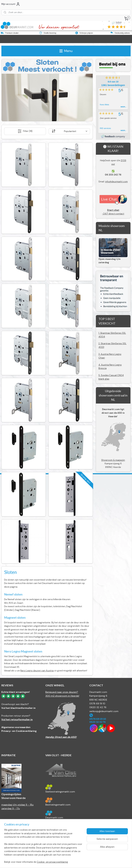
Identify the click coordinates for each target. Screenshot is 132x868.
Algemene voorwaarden (16, 727)
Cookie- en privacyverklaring (52, 862)
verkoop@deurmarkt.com (104, 711)
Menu (66, 51)
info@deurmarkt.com (116, 182)
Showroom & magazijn (113, 460)
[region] (43, 848)
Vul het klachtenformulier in (18, 708)
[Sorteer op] (69, 131)
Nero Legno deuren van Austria (37, 671)
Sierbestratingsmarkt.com (60, 792)
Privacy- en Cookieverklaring (19, 731)
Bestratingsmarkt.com (58, 805)
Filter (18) (25, 131)
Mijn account (11, 4)
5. (100, 375)
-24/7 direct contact (113, 212)
